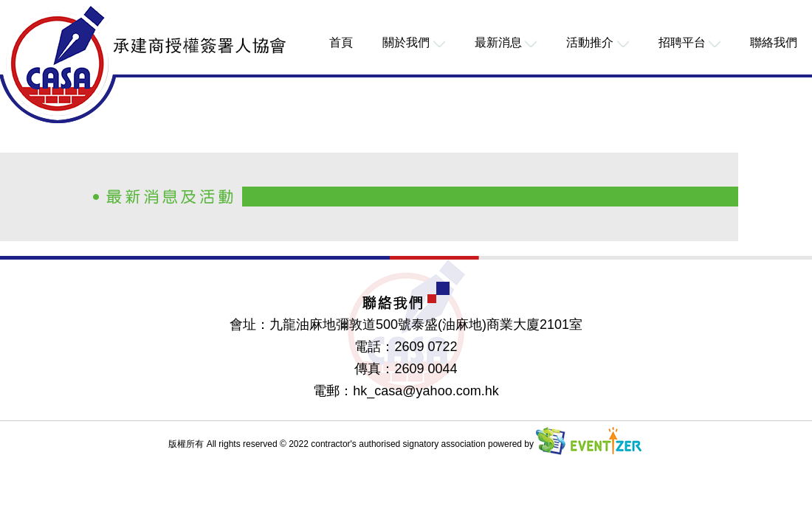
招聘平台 (689, 42)
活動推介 (597, 42)
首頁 (341, 42)
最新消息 (506, 42)
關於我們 (413, 42)
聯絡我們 (774, 42)
